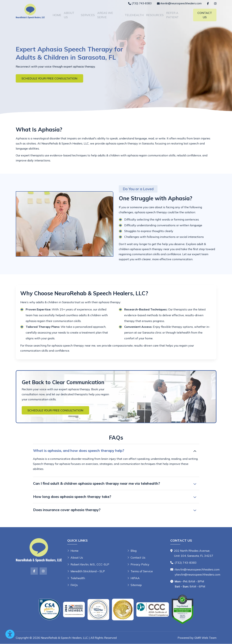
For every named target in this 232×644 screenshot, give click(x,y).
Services (88, 15)
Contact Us (205, 15)
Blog (134, 551)
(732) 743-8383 (186, 563)
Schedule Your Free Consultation (49, 78)
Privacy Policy (140, 565)
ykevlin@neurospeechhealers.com (197, 575)
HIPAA (135, 578)
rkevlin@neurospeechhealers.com (197, 570)
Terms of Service (142, 571)
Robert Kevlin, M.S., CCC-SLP (90, 565)
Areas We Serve (105, 15)
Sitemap (136, 585)
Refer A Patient (172, 15)
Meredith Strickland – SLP (88, 571)
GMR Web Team (205, 638)
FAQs (74, 585)
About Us (69, 15)
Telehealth (134, 15)
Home (57, 15)
